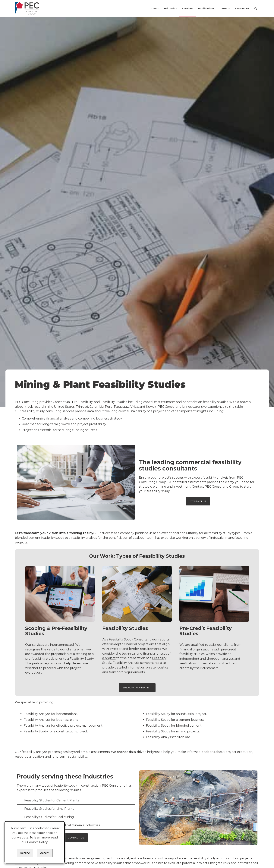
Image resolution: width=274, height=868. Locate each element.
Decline (25, 853)
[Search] (256, 8)
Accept (45, 853)
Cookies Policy (37, 842)
